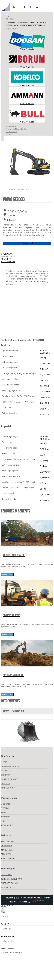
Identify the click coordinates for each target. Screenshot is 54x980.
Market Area (8, 788)
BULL (4, 821)
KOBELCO (6, 812)
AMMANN (6, 817)
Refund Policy (9, 887)
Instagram (8, 858)
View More (7, 825)
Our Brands (11, 29)
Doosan (5, 804)
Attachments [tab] (8, 262)
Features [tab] (6, 259)
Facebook (8, 841)
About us (10, 19)
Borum (5, 808)
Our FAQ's (6, 875)
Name (4, 912)
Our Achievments (21, 25)
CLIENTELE (12, 132)
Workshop (11, 126)
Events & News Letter (16, 129)
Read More (7, 575)
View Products (27, 41)
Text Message (8, 949)
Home (9, 16)
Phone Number (8, 936)
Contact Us (27, 243)
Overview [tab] (6, 254)
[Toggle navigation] (7, 14)
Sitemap (5, 775)
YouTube (7, 850)
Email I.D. (6, 924)
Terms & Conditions (12, 879)
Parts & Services (10, 779)
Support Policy (9, 883)
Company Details (13, 23)
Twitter (6, 846)
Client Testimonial (37, 25)
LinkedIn (7, 854)
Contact (5, 783)
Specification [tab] (8, 256)
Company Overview (30, 23)
